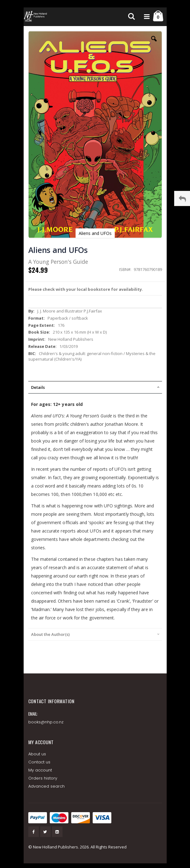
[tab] (95, 387)
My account (40, 770)
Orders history (43, 778)
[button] (154, 43)
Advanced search (47, 786)
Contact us (39, 762)
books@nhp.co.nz (46, 722)
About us (37, 754)
